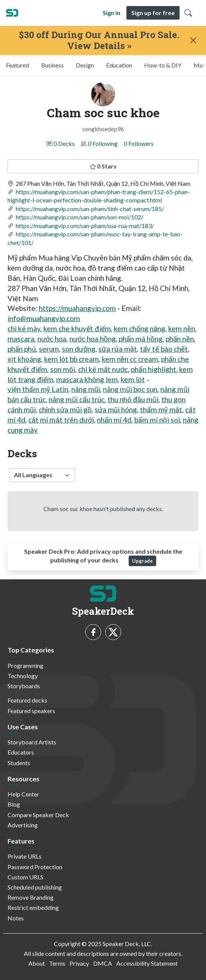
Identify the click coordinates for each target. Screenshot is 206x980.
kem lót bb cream (71, 359)
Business (52, 65)
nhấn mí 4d (114, 420)
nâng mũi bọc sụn (130, 389)
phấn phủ (22, 349)
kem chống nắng (140, 328)
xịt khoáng (24, 359)
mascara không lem (87, 379)
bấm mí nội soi (157, 420)
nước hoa (52, 339)
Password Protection (35, 867)
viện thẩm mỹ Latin (38, 389)
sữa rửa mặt (118, 349)
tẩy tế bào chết (164, 349)
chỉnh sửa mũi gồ (65, 410)
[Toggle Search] (188, 13)
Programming (25, 665)
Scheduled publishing (35, 887)
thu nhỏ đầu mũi (133, 399)
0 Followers (139, 143)
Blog (14, 804)
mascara (21, 339)
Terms (57, 963)
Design (85, 65)
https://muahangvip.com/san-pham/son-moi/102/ (80, 217)
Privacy (79, 963)
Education (119, 65)
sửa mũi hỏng (116, 410)
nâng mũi (86, 389)
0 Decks (64, 143)
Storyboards (24, 686)
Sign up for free (153, 13)
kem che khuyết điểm (77, 328)
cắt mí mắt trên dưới (61, 420)
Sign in (111, 13)
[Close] (193, 40)
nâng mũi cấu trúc (77, 399)
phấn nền (180, 339)
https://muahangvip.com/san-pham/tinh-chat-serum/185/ (90, 209)
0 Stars (103, 166)
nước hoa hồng (93, 339)
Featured (18, 65)
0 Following (103, 143)
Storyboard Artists (32, 742)
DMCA (103, 963)
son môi (63, 369)
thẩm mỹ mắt (161, 410)
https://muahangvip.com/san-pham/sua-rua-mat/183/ (85, 226)
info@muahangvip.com (44, 318)
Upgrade (142, 561)
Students (19, 763)
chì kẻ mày (24, 328)
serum (49, 349)
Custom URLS (25, 877)
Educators (21, 752)
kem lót (133, 379)
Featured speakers (31, 711)
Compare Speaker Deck (38, 815)
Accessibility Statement (147, 963)
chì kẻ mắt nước (103, 369)
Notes (16, 918)
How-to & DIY (163, 65)
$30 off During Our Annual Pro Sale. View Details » (99, 40)
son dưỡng (79, 349)
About (37, 963)
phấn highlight (153, 369)
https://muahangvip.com (77, 308)
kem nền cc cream (130, 359)
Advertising (23, 825)
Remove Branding (31, 897)
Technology (23, 676)
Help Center (23, 794)
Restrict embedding (33, 907)
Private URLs (25, 856)
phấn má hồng (141, 339)
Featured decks (27, 700)
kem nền (181, 328)
